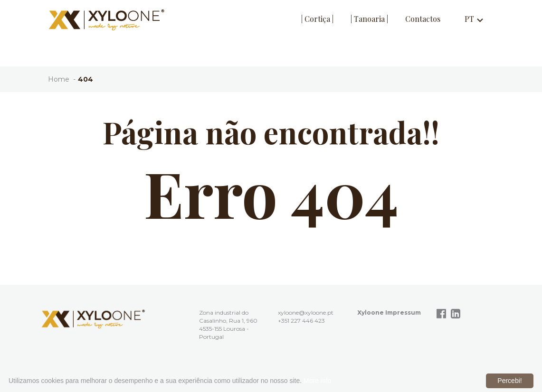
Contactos (423, 19)
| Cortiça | (317, 19)
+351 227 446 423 (301, 321)
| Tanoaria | (369, 19)
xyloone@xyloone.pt (306, 313)
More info (317, 381)
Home (59, 79)
